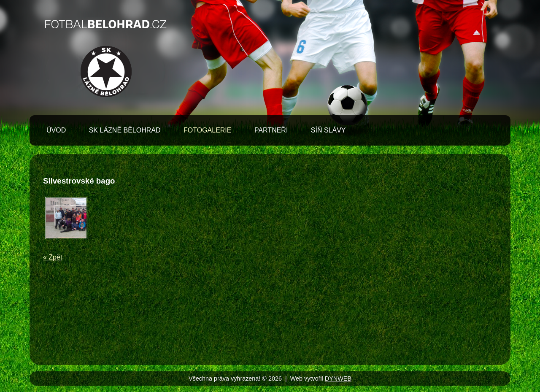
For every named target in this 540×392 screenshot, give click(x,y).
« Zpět (53, 257)
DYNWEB (338, 378)
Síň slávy (328, 130)
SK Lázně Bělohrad (125, 130)
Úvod (56, 130)
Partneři (271, 130)
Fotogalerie (208, 130)
